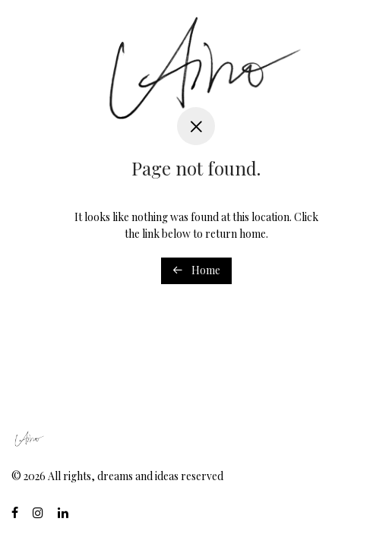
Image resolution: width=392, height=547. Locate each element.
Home (196, 270)
